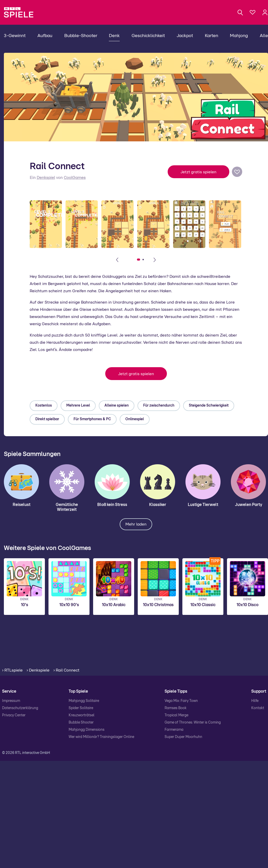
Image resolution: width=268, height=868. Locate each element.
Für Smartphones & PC (92, 419)
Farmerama (174, 730)
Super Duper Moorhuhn (183, 737)
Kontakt (258, 708)
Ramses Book (176, 708)
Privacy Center (14, 715)
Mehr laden (136, 524)
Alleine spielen (117, 406)
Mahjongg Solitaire (84, 701)
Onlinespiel (135, 419)
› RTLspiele (12, 670)
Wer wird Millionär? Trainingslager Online (101, 737)
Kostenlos (44, 406)
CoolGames (75, 178)
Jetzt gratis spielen (198, 172)
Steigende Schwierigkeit (209, 406)
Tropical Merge (176, 715)
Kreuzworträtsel (82, 715)
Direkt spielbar (47, 419)
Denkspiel (46, 178)
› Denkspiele (38, 670)
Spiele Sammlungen (32, 454)
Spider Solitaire (81, 708)
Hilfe (255, 701)
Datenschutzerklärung (20, 708)
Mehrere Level (78, 406)
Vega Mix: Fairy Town (181, 701)
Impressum (11, 701)
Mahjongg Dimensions (87, 730)
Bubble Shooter (81, 723)
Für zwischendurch (159, 406)
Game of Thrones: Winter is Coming (193, 723)
